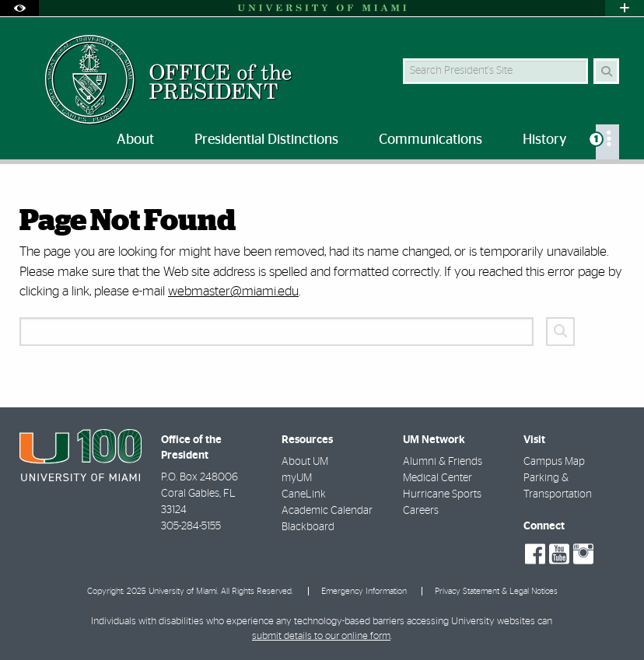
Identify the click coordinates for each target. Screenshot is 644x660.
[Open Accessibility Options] (19, 8)
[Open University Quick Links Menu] (625, 8)
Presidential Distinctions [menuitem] (266, 140)
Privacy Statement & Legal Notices (496, 591)
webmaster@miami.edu (233, 291)
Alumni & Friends (443, 462)
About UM (305, 462)
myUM (297, 478)
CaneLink (304, 494)
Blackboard (308, 527)
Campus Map (554, 462)
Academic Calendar (327, 511)
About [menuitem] (135, 140)
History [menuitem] (544, 140)
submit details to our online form (321, 636)
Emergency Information (364, 591)
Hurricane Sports (442, 494)
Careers (421, 511)
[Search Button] (606, 71)
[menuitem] (607, 142)
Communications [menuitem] (430, 140)
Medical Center (437, 478)
